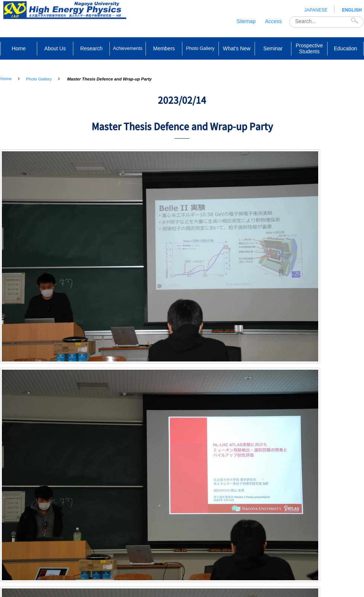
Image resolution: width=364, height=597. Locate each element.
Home (6, 79)
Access (273, 21)
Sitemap (246, 21)
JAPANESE (316, 10)
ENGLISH (352, 10)
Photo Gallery (39, 79)
